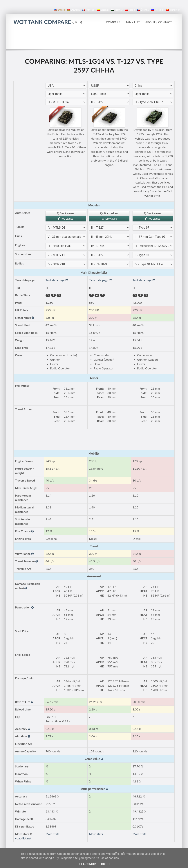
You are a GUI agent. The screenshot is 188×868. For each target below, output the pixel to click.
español (103, 10)
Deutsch (74, 10)
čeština (143, 10)
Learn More (88, 864)
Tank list (133, 22)
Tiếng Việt (173, 10)
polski (130, 10)
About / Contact (159, 22)
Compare (113, 22)
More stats (52, 834)
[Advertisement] (94, 39)
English (59, 10)
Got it (105, 864)
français (88, 10)
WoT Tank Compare (48, 22)
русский (157, 10)
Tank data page (57, 280)
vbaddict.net (23, 838)
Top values (66, 219)
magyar (117, 10)
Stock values (66, 213)
